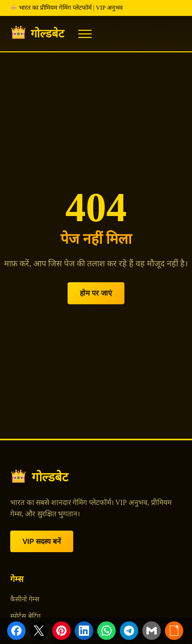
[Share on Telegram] (129, 631)
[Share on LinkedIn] (84, 631)
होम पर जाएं (96, 293)
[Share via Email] (152, 631)
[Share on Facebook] (16, 631)
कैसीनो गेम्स (25, 599)
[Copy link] (174, 631)
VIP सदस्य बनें (42, 541)
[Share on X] (39, 631)
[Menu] (85, 34)
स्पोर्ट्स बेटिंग (25, 616)
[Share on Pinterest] (61, 631)
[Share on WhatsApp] (106, 631)
